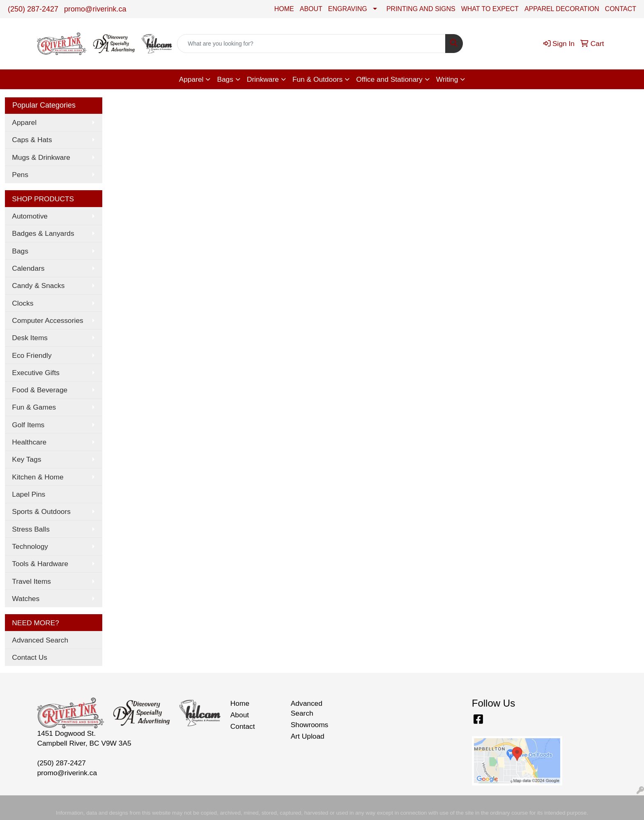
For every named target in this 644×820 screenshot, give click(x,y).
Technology (30, 546)
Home (240, 703)
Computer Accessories (47, 320)
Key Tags (26, 459)
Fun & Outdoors (317, 79)
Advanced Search (40, 640)
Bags (225, 79)
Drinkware (263, 79)
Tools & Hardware (40, 564)
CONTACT (621, 9)
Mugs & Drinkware (41, 157)
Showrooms (310, 725)
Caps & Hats (32, 140)
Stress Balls (31, 529)
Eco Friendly (32, 355)
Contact (243, 726)
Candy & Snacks (38, 286)
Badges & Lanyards (43, 233)
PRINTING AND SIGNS (421, 9)
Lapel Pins (29, 494)
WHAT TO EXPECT (490, 9)
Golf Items (28, 425)
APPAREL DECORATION (562, 9)
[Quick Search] (311, 44)
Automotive (30, 216)
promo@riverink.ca (95, 9)
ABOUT (311, 9)
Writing (447, 79)
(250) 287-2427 (33, 9)
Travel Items (31, 581)
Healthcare (29, 442)
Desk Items (30, 338)
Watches (26, 599)
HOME (284, 9)
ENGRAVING (348, 9)
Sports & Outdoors (41, 511)
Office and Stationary (389, 79)
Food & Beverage (40, 390)
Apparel (191, 79)
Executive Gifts (36, 373)
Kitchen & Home (38, 477)
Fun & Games (34, 407)
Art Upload (308, 736)
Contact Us (30, 657)
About (240, 715)
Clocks (23, 303)
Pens (20, 175)
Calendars (28, 268)
